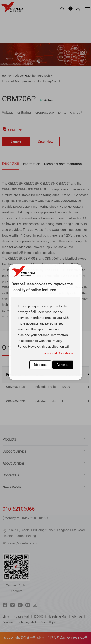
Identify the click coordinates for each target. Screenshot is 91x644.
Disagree (40, 365)
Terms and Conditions (58, 353)
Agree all (63, 365)
